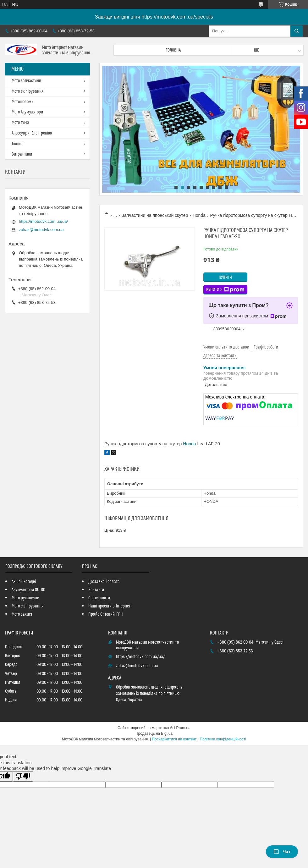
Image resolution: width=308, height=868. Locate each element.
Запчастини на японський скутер (155, 215)
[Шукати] (297, 31)
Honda (199, 215)
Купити (225, 277)
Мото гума (20, 123)
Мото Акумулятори (27, 112)
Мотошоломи (23, 102)
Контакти (96, 590)
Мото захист (22, 614)
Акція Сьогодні (24, 582)
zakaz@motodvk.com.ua (41, 230)
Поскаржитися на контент (174, 739)
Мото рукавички (25, 598)
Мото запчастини (26, 81)
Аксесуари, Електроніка (32, 133)
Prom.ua (183, 728)
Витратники (22, 154)
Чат (282, 852)
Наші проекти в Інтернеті (110, 606)
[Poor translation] (23, 776)
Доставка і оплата (104, 582)
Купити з (225, 290)
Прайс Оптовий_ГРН (106, 614)
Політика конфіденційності (223, 739)
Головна (173, 50)
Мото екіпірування (27, 91)
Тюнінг (17, 144)
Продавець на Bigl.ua (154, 733)
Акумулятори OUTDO (28, 590)
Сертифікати (99, 598)
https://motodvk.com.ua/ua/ (43, 221)
